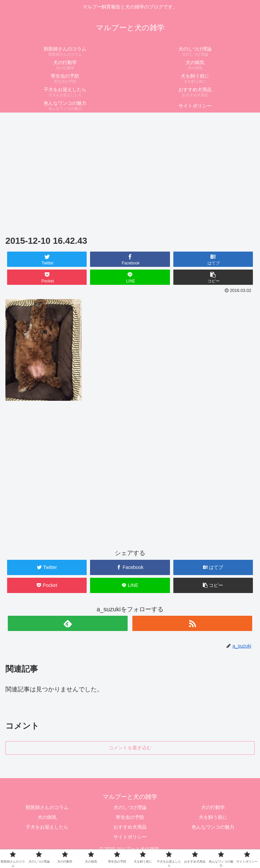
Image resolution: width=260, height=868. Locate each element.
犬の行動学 (213, 807)
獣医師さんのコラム (47, 807)
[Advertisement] (130, 166)
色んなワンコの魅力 (213, 827)
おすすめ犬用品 (130, 827)
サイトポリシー (130, 837)
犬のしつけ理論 (130, 807)
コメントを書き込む (130, 748)
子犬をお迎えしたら (47, 827)
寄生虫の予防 (130, 817)
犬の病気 (47, 817)
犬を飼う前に (213, 817)
